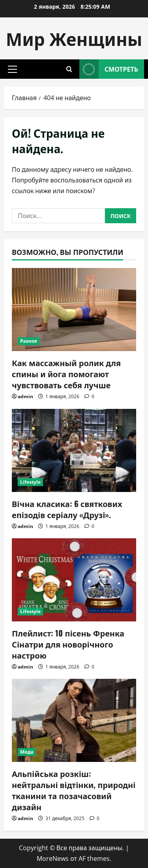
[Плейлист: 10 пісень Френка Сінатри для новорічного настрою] (74, 580)
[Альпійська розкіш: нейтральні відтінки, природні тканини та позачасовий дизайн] (74, 720)
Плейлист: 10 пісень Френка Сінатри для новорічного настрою (68, 644)
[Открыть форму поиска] (69, 69)
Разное (29, 341)
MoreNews (53, 859)
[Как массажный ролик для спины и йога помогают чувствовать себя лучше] (74, 310)
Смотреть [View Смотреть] (109, 69)
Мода (27, 752)
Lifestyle (30, 482)
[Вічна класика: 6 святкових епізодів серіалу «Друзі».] (74, 450)
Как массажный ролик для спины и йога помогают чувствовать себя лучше (66, 374)
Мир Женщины (74, 38)
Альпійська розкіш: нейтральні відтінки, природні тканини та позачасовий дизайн (74, 790)
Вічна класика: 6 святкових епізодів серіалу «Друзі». (67, 509)
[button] (12, 69)
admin (25, 396)
